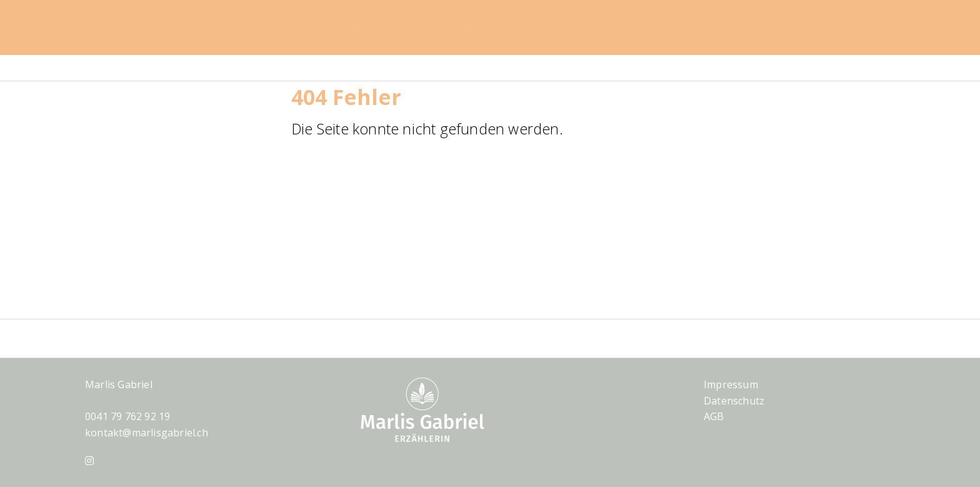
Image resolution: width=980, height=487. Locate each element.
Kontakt (541, 28)
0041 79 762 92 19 (127, 416)
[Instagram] (89, 461)
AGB (714, 416)
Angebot (472, 28)
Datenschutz (734, 401)
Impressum (731, 384)
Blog (411, 28)
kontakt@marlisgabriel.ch (147, 433)
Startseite (347, 28)
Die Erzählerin (623, 28)
